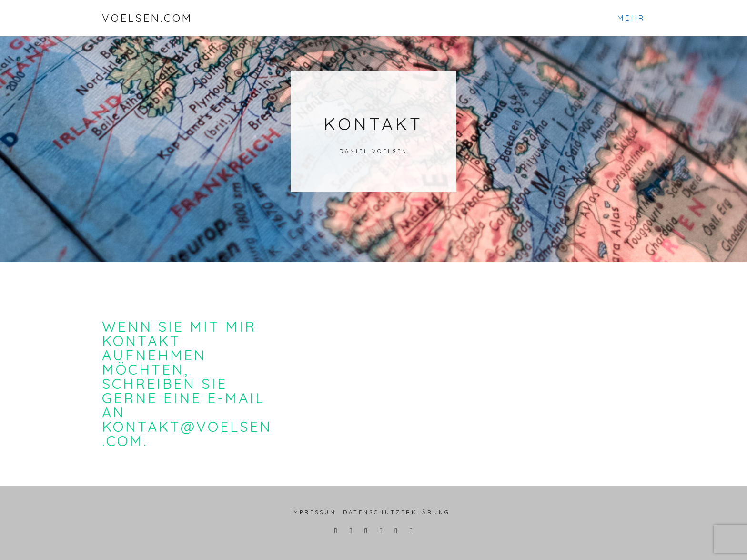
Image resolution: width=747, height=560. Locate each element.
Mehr (631, 18)
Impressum (313, 512)
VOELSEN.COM (147, 18)
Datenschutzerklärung (397, 512)
